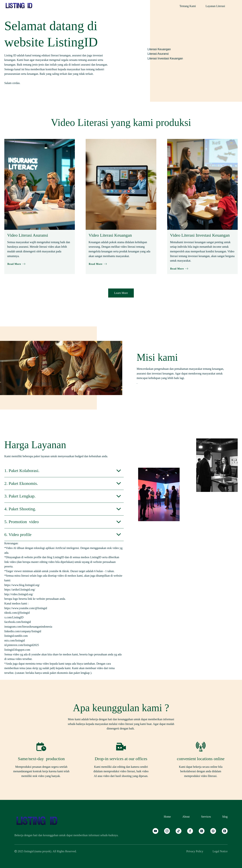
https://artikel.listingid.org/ (20, 590)
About (186, 817)
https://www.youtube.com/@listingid (26, 608)
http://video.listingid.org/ (19, 594)
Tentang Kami (188, 6)
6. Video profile (18, 535)
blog (225, 817)
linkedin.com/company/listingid (23, 631)
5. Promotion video (22, 522)
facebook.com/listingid (18, 622)
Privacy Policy (195, 851)
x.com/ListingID (14, 617)
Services (206, 817)
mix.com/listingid (15, 640)
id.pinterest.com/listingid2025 (22, 645)
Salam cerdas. (12, 83)
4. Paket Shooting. (20, 509)
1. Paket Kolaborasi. (22, 471)
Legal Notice (220, 851)
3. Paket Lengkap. (20, 496)
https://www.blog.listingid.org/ (22, 585)
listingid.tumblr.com (16, 636)
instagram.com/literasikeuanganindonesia (29, 627)
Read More (16, 264)
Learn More (121, 293)
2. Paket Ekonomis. (21, 483)
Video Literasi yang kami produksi (121, 122)
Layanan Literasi (215, 6)
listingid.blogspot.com (18, 650)
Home (167, 817)
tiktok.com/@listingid (17, 613)
